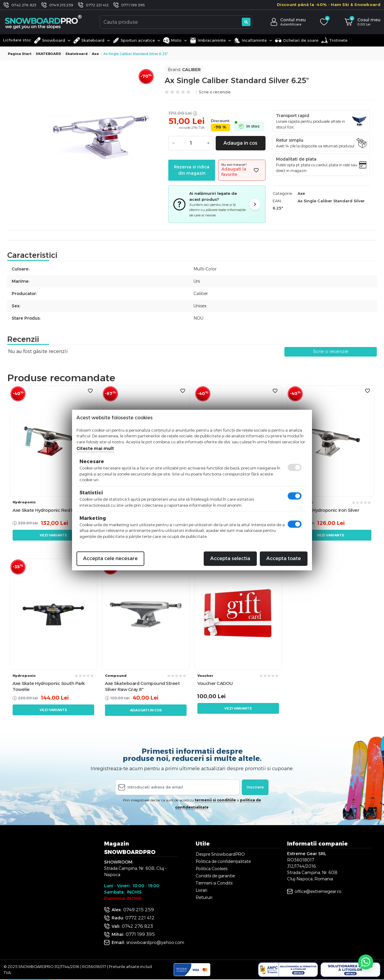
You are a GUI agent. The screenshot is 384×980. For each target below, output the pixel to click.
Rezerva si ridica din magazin (192, 170)
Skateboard (76, 54)
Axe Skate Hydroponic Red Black (48, 510)
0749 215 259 (61, 5)
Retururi (204, 897)
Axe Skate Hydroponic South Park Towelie (49, 686)
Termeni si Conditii (214, 883)
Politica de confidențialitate (223, 861)
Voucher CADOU (215, 683)
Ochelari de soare (297, 40)
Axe (95, 54)
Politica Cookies (211, 869)
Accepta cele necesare (110, 558)
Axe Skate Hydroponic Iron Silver (324, 510)
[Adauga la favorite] (256, 170)
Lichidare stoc (17, 40)
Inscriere (255, 787)
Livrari (201, 890)
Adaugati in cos (146, 710)
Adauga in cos (240, 143)
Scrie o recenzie (215, 92)
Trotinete (334, 40)
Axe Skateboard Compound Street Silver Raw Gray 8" (142, 686)
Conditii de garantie (215, 876)
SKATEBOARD (48, 54)
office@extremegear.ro (318, 891)
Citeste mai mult (95, 448)
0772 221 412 (97, 5)
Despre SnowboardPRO (220, 854)
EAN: (277, 201)
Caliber (191, 70)
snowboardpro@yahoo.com (155, 942)
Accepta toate (284, 558)
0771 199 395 (133, 5)
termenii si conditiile (215, 800)
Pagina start (20, 54)
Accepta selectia (230, 558)
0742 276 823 (24, 5)
